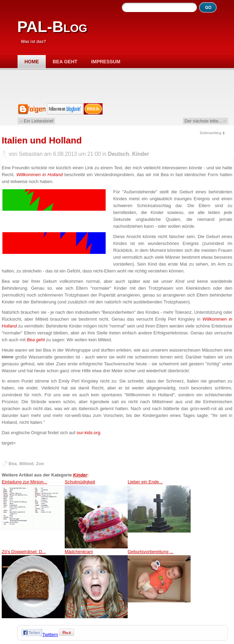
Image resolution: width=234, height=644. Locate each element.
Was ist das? (34, 42)
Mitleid (26, 464)
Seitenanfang (210, 133)
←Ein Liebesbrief (36, 121)
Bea (13, 464)
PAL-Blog (52, 27)
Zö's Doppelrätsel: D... (33, 584)
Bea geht (65, 62)
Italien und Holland (42, 140)
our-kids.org (89, 433)
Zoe (40, 464)
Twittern (50, 635)
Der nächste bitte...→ (205, 121)
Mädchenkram (96, 584)
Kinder (141, 154)
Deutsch (119, 154)
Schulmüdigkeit (96, 514)
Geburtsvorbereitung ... (159, 584)
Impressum (106, 62)
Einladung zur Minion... (33, 514)
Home (32, 62)
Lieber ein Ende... (159, 514)
